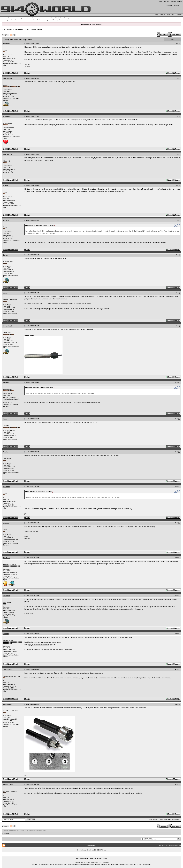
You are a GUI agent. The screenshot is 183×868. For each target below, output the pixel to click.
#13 (179, 487)
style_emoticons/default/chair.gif (88, 402)
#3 (180, 116)
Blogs (180, 1)
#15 (179, 558)
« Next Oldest (153, 819)
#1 (180, 43)
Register (99, 24)
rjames (5, 255)
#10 (179, 382)
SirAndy (6, 634)
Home (160, 1)
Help (157, 15)
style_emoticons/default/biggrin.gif (113, 191)
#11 (179, 419)
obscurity (6, 44)
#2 (180, 78)
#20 (179, 785)
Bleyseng (6, 382)
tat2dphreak (7, 116)
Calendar (179, 15)
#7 (180, 255)
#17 (179, 634)
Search (163, 15)
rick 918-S (6, 558)
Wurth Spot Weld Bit (31, 531)
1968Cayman (7, 670)
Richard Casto (8, 785)
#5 (180, 185)
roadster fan (7, 704)
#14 (179, 523)
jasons (5, 293)
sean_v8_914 (7, 154)
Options (172, 39)
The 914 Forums (22, 29)
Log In (94, 24)
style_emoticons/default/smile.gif (74, 59)
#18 (179, 669)
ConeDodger (7, 78)
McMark (6, 419)
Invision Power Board (84, 850)
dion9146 (6, 220)
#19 (179, 704)
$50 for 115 (93, 423)
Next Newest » (176, 819)
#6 (180, 220)
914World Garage (36, 29)
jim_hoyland (7, 326)
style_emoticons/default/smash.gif (40, 645)
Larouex (6, 523)
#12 (179, 452)
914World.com (9, 29)
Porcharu (6, 452)
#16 (179, 596)
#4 (180, 154)
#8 (180, 293)
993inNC (6, 186)
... (91, 855)
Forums (167, 1)
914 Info (174, 1)
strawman (6, 596)
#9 (180, 326)
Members (171, 15)
